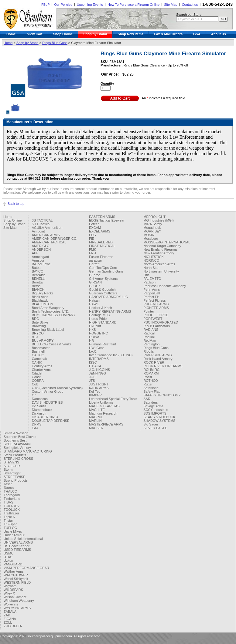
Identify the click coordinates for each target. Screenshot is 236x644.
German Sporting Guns (106, 271)
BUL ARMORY (43, 341)
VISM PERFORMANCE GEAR (26, 568)
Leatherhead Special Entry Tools (113, 399)
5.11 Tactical (41, 224)
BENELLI (39, 279)
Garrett (94, 264)
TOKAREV (12, 506)
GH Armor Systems (103, 279)
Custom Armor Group (48, 391)
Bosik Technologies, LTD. (51, 311)
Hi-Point (95, 326)
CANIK (37, 362)
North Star (151, 268)
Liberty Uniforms (101, 402)
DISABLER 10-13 (45, 417)
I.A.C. (93, 351)
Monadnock (152, 228)
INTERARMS (99, 359)
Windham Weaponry (19, 601)
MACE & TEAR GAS (104, 406)
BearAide (39, 275)
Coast (36, 377)
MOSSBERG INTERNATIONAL (167, 242)
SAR (147, 399)
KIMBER (95, 395)
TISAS (9, 502)
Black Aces (40, 297)
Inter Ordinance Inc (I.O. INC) (111, 355)
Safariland (151, 388)
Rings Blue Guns (55, 43)
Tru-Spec (10, 524)
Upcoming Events (90, 5)
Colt (35, 384)
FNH (92, 253)
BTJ (35, 337)
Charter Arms (42, 370)
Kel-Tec (95, 391)
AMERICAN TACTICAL (49, 242)
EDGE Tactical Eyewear (107, 220)
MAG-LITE (97, 410)
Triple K (9, 517)
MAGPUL (96, 417)
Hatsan (94, 300)
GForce (95, 275)
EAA (35, 428)
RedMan (150, 341)
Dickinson (39, 413)
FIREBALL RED (101, 242)
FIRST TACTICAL (102, 246)
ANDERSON (41, 249)
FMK (92, 249)
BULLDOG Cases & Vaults (52, 344)
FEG (92, 235)
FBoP (45, 5)
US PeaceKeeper (17, 546)
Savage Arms (153, 406)
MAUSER (96, 428)
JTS (92, 381)
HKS (92, 330)
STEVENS (11, 462)
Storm (8, 469)
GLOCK (95, 286)
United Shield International (23, 539)
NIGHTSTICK (154, 257)
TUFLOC (10, 528)
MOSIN (149, 235)
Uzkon (8, 561)
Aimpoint (38, 231)
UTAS (8, 557)
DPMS (37, 424)
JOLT (93, 377)
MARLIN (95, 421)
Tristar (8, 520)
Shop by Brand (95, 34)
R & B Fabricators (157, 326)
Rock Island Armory (158, 359)
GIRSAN (95, 282)
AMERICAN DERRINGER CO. (55, 239)
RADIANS (151, 330)
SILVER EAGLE (155, 428)
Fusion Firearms (101, 257)
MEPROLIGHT (154, 217)
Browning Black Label (48, 330)
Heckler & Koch (101, 308)
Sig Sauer (151, 424)
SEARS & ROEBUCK (159, 417)
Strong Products (16, 480)
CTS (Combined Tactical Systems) (57, 388)
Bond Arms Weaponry (48, 308)
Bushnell (38, 351)
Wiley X (9, 593)
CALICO (38, 355)
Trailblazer (11, 513)
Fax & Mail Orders (168, 34)
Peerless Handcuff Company (165, 286)
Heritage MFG (99, 315)
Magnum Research (103, 413)
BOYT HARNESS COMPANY (54, 315)
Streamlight (12, 473)
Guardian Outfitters (103, 293)
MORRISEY (152, 231)
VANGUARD (13, 564)
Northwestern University (161, 271)
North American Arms (159, 264)
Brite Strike (40, 322)
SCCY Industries (156, 410)
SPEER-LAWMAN (17, 444)
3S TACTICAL (42, 220)
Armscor (38, 260)
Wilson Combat (15, 597)
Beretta (37, 282)
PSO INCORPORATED (161, 322)
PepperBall (152, 293)
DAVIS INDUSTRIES (47, 402)
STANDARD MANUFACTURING (28, 451)
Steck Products (15, 455)
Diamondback (42, 410)
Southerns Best (15, 440)
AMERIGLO (41, 246)
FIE (92, 239)
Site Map (171, 5)
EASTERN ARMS (102, 217)
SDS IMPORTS (155, 413)
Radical (149, 333)
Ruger (148, 384)
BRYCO (38, 333)
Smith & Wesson (16, 433)
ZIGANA (10, 619)
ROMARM (151, 373)
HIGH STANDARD (103, 322)
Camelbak (39, 359)
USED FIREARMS (17, 550)
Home (11, 34)
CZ (34, 395)
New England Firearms (160, 249)
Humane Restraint (103, 344)
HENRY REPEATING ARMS (110, 311)
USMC (9, 553)
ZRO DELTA (13, 626)
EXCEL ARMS (100, 231)
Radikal (149, 337)
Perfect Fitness (154, 300)
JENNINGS (97, 373)
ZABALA (10, 612)
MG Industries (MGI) (159, 220)
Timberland (12, 499)
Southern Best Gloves (20, 437)
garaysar (96, 260)
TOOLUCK (12, 510)
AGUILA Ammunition (47, 228)
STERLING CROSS (18, 459)
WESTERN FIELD (17, 582)
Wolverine (11, 604)
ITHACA (95, 366)
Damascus (40, 399)
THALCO (10, 491)
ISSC (93, 362)
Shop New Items (131, 34)
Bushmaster (41, 348)
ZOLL (8, 622)
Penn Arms (152, 290)
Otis (146, 275)
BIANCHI (39, 290)
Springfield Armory (17, 448)
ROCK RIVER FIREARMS (163, 366)
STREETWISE (15, 477)
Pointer (149, 311)
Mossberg (151, 239)
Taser (8, 484)
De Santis (39, 406)
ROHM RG (151, 370)
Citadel (37, 373)
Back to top (16, 204)
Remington (151, 344)
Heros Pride (98, 319)
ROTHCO (151, 381)
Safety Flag (152, 391)
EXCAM (95, 228)
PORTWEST (153, 319)
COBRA (38, 381)
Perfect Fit (151, 297)
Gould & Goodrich (102, 290)
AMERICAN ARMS (46, 235)
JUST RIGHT (99, 384)
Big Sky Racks (43, 293)
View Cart (35, 34)
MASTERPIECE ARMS (106, 424)
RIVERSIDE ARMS (158, 355)
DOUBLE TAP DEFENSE (51, 421)
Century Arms (42, 366)
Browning (39, 326)
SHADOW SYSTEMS (159, 421)
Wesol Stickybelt (16, 579)
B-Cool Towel (42, 264)
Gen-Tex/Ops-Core (103, 268)
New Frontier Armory (159, 253)
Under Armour (14, 535)
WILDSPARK (13, 590)
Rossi (148, 377)
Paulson (149, 282)
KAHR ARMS (99, 388)
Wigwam (10, 586)
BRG (36, 319)
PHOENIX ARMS (156, 304)
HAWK (94, 304)
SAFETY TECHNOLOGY (162, 395)
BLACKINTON (43, 304)
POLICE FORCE (156, 315)
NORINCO (151, 260)
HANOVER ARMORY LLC (108, 297)
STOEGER (12, 466)
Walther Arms (14, 571)
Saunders (150, 402)
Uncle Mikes (13, 531)
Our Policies (63, 5)
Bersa (36, 286)
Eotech (94, 224)
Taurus (9, 488)
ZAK (7, 615)
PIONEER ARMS (156, 308)
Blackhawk (40, 300)
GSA (197, 34)
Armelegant (40, 257)
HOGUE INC (98, 333)
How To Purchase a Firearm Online (133, 5)
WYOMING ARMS (17, 608)
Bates (36, 268)
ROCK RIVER (154, 362)
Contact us (190, 5)
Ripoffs (149, 351)
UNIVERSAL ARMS (18, 542)
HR (91, 341)
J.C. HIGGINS (99, 370)
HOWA (94, 337)
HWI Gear (96, 348)
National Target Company (162, 246)
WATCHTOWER (16, 575)
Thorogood (12, 495)
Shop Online (63, 34)
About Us (219, 34)
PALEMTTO (152, 279)
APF (35, 253)
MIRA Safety (153, 224)
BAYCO (38, 271)
